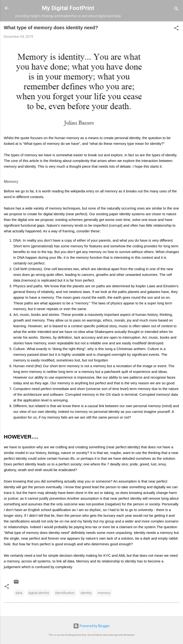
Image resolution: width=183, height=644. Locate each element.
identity (86, 593)
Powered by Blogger (91, 626)
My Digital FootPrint (68, 8)
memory (104, 593)
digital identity (39, 593)
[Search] (176, 10)
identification (65, 593)
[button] (176, 29)
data (19, 593)
